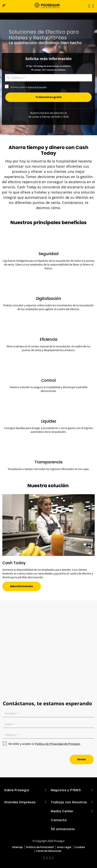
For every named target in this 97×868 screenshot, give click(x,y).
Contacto (59, 820)
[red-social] (44, 858)
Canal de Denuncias (49, 851)
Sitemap (17, 847)
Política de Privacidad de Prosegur (58, 744)
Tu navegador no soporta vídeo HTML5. (48, 16)
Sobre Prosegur (17, 790)
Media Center (62, 811)
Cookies (80, 847)
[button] (93, 6)
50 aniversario (63, 829)
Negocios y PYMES (66, 790)
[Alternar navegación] (88, 6)
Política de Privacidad (37, 87)
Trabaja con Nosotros (69, 802)
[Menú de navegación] (4, 6)
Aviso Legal (64, 847)
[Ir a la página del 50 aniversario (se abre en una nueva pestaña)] (48, 16)
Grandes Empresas (20, 802)
